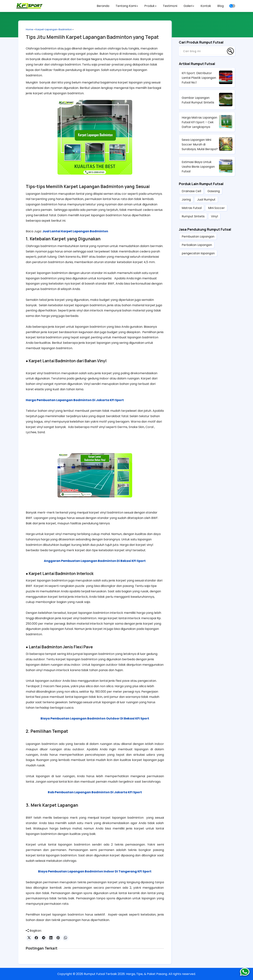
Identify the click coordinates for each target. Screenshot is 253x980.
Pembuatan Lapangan (198, 237)
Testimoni (170, 6)
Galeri (189, 6)
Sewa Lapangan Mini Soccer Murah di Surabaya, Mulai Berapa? (200, 144)
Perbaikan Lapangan (197, 245)
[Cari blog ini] (203, 51)
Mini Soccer (216, 208)
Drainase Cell (191, 191)
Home (30, 29)
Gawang (214, 191)
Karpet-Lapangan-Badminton (54, 29)
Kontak (206, 6)
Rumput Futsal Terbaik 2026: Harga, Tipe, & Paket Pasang (125, 974)
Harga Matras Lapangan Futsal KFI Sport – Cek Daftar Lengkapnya (199, 122)
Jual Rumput (206, 200)
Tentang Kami (127, 6)
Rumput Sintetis (193, 216)
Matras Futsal (192, 208)
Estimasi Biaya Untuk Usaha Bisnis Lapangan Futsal (198, 167)
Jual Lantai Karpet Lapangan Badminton (75, 231)
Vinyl (214, 216)
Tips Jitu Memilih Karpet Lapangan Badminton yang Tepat (92, 37)
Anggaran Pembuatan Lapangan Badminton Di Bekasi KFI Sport (95, 561)
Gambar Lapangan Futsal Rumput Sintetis (198, 100)
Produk (150, 6)
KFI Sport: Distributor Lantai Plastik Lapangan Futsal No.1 (199, 78)
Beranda (103, 6)
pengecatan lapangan (198, 253)
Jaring (186, 200)
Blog (221, 6)
